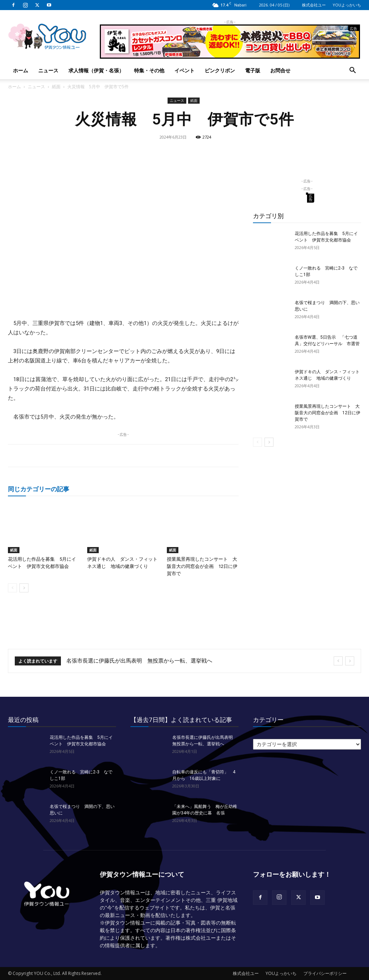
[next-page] (24, 588)
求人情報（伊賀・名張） (96, 70)
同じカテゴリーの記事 (39, 489)
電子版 (253, 70)
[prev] (338, 661)
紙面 (56, 87)
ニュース (48, 70)
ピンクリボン (220, 70)
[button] (352, 71)
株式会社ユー (314, 5)
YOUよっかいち (347, 5)
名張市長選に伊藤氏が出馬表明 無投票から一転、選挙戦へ (139, 661)
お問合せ (280, 70)
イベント (184, 70)
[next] (350, 661)
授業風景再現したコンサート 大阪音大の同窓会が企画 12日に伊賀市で (202, 566)
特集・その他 (149, 70)
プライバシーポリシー (325, 973)
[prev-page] (12, 588)
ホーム (21, 70)
